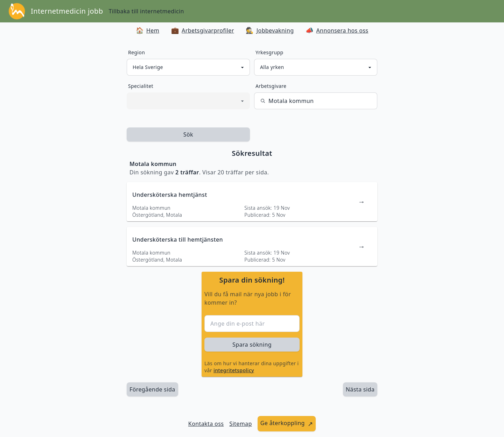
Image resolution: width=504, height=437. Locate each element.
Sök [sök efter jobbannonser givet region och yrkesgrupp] (188, 134)
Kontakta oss (206, 424)
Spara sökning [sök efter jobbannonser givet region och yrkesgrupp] (252, 345)
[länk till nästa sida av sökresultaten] (360, 389)
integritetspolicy (234, 370)
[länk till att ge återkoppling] (287, 424)
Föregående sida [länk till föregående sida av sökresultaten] (152, 389)
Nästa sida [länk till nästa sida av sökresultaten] (360, 389)
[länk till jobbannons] (252, 202)
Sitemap (240, 424)
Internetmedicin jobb (67, 11)
